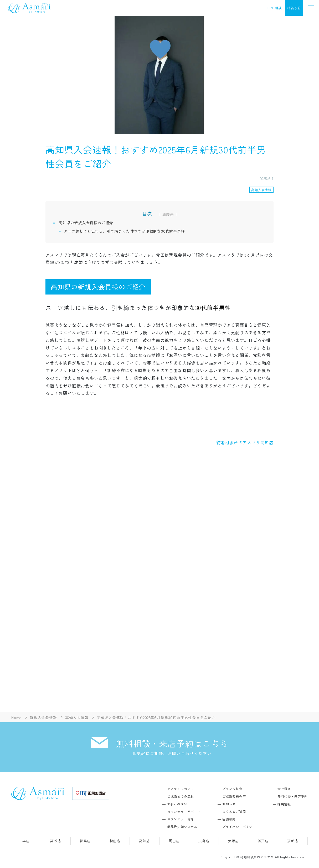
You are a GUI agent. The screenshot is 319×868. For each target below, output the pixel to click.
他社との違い (177, 804)
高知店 (144, 841)
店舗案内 (229, 819)
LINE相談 (275, 8)
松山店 (115, 841)
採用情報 (284, 804)
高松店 (56, 841)
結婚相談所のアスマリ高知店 (245, 442)
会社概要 (284, 789)
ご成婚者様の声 (234, 796)
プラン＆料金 (232, 789)
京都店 (293, 841)
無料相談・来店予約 (293, 796)
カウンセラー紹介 (181, 819)
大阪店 (233, 841)
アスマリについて (181, 789)
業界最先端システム (182, 827)
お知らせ (229, 804)
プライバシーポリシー (239, 827)
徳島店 (85, 841)
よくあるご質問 (234, 812)
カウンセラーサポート (184, 812)
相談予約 (294, 8)
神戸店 (263, 841)
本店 (26, 841)
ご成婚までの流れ (181, 796)
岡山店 (174, 841)
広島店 (204, 841)
